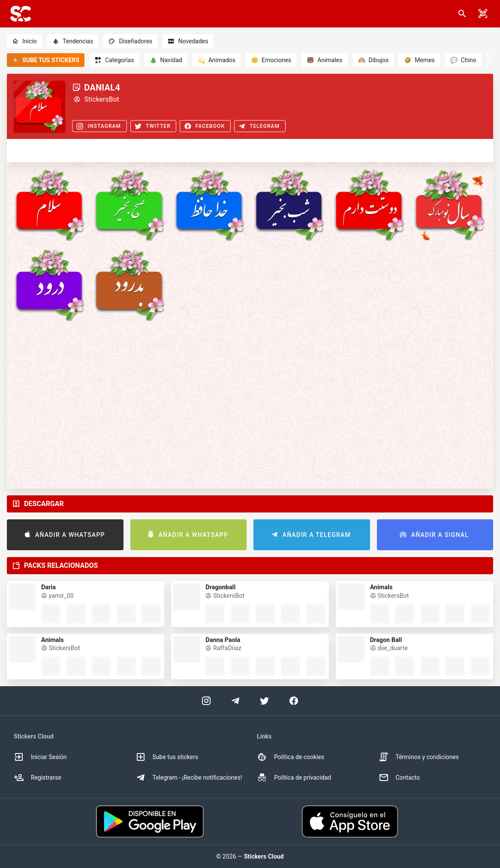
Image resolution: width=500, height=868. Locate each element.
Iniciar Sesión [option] (40, 757)
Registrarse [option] (38, 778)
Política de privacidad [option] (294, 778)
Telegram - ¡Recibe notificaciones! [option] (189, 778)
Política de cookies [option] (291, 757)
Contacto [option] (399, 778)
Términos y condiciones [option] (419, 757)
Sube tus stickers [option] (167, 757)
